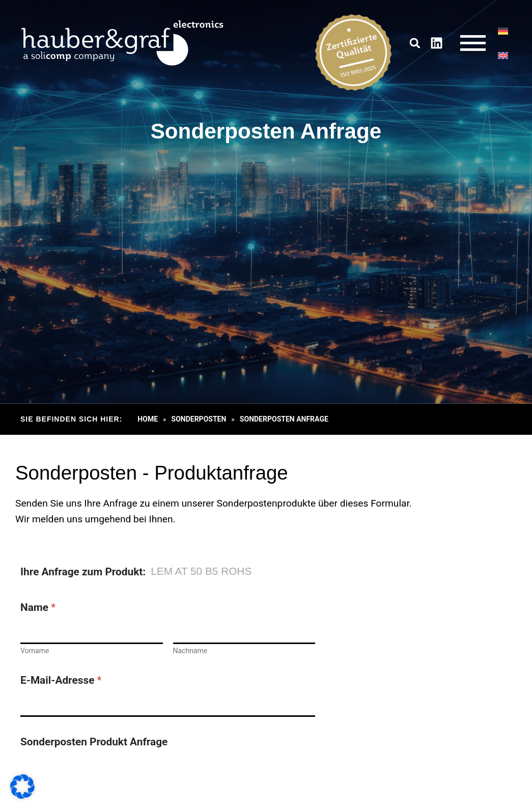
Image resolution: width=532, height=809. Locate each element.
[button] (415, 43)
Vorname (35, 651)
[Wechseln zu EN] (503, 55)
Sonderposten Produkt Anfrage (94, 742)
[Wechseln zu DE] (503, 31)
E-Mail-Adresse (61, 680)
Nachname (190, 651)
